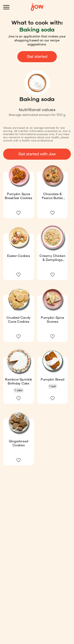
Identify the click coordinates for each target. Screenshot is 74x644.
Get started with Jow (37, 154)
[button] (19, 191)
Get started (37, 57)
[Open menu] (6, 7)
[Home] (37, 7)
